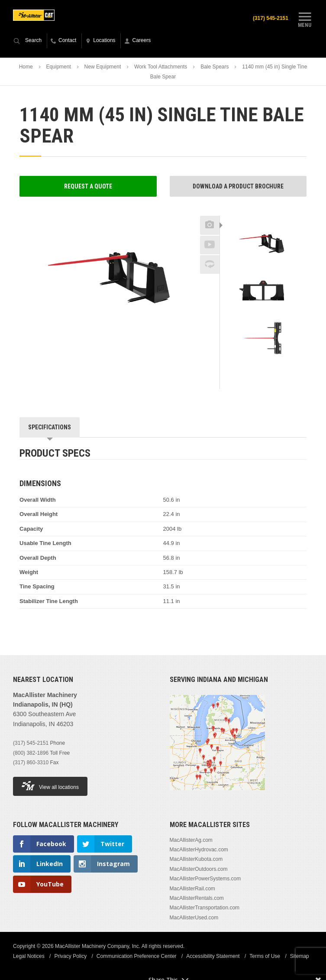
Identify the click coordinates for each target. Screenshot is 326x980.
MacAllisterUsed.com (194, 918)
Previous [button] (263, 213)
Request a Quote (88, 186)
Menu (305, 19)
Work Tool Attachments (161, 67)
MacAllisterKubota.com (196, 859)
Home (26, 67)
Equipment (58, 67)
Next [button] (278, 368)
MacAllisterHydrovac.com (199, 850)
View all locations (50, 786)
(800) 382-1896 (31, 753)
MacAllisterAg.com (191, 840)
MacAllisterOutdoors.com (199, 869)
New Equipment (103, 67)
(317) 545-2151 (271, 18)
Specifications (50, 427)
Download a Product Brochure (238, 186)
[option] (263, 244)
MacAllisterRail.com (192, 889)
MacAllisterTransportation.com (205, 908)
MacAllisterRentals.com (197, 898)
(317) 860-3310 (31, 763)
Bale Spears (215, 67)
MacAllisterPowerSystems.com (205, 879)
